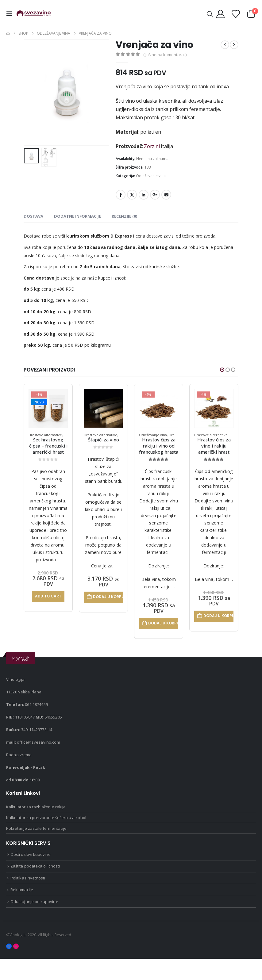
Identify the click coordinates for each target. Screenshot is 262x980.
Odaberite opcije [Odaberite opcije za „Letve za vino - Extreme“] (50, 647)
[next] (234, 45)
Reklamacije (22, 911)
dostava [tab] (33, 216)
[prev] (225, 45)
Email (166, 195)
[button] (11, 14)
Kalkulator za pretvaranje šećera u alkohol (46, 839)
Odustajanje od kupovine (34, 923)
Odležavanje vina (151, 176)
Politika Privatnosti (28, 899)
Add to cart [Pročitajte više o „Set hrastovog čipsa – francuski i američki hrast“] (103, 596)
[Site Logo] (34, 14)
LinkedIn (144, 195)
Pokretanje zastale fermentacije (36, 849)
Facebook (121, 195)
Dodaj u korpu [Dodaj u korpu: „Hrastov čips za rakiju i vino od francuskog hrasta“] (218, 623)
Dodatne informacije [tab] (77, 216)
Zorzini (152, 146)
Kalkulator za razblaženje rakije (36, 828)
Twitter (132, 195)
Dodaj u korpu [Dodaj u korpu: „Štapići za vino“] (163, 597)
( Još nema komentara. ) (165, 55)
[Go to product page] (48, 408)
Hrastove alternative (45, 435)
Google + (155, 195)
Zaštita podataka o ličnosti (35, 887)
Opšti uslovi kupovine (31, 875)
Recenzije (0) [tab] (124, 216)
